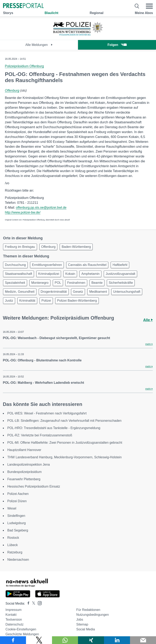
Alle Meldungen (39, 45)
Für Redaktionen (88, 610)
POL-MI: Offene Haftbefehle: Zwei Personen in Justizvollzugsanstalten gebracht (65, 443)
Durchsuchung (15, 265)
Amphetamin (90, 274)
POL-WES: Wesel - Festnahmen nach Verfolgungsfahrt (47, 413)
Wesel (12, 508)
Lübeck (13, 545)
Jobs (80, 620)
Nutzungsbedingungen (92, 615)
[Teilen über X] (39, 640)
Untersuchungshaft (127, 292)
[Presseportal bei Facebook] (27, 603)
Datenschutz (15, 624)
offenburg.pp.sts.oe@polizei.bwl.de (41, 208)
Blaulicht (51, 13)
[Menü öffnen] (149, 6)
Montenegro (40, 283)
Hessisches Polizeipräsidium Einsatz (34, 486)
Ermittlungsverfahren (47, 265)
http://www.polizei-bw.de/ (23, 212)
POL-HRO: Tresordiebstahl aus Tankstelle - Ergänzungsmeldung (54, 428)
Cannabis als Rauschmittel (87, 265)
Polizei (46, 301)
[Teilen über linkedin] (117, 640)
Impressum (14, 610)
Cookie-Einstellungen (21, 629)
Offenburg (12, 91)
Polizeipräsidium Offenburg (24, 66)
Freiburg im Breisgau (20, 247)
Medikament (98, 292)
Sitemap (82, 624)
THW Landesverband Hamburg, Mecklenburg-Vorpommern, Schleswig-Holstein (64, 457)
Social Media (86, 629)
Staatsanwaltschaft (18, 274)
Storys (8, 13)
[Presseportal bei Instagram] (38, 603)
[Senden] (143, 640)
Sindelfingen (16, 516)
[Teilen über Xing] (91, 640)
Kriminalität (27, 301)
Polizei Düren (17, 501)
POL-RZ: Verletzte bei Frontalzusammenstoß (40, 435)
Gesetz (78, 292)
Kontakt (11, 615)
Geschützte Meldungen (22, 634)
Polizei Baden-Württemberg (77, 301)
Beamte (97, 283)
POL (58, 283)
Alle (148, 320)
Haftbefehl (120, 265)
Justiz (9, 301)
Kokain (70, 274)
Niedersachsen (18, 560)
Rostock (13, 538)
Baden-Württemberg (76, 247)
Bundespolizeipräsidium (24, 472)
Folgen (117, 45)
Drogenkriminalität (54, 292)
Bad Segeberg (18, 530)
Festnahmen (76, 283)
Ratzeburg (15, 552)
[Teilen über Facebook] (13, 640)
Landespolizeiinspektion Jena (29, 465)
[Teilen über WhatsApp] (65, 640)
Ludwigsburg (17, 523)
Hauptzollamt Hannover (24, 450)
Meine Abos (144, 13)
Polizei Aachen (18, 494)
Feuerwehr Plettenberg (24, 479)
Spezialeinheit (15, 283)
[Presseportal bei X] (32, 603)
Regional (97, 13)
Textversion (14, 620)
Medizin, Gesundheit (20, 292)
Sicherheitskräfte (121, 283)
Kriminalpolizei (49, 274)
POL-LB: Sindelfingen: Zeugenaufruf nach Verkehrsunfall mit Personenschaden (64, 421)
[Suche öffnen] (137, 6)
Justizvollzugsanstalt (120, 274)
